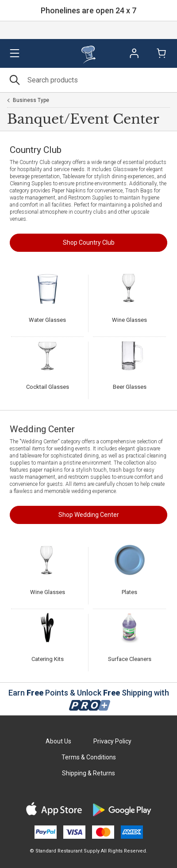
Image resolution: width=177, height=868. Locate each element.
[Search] (88, 80)
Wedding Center (42, 429)
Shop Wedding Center (89, 515)
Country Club (36, 150)
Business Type (31, 100)
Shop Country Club (89, 242)
